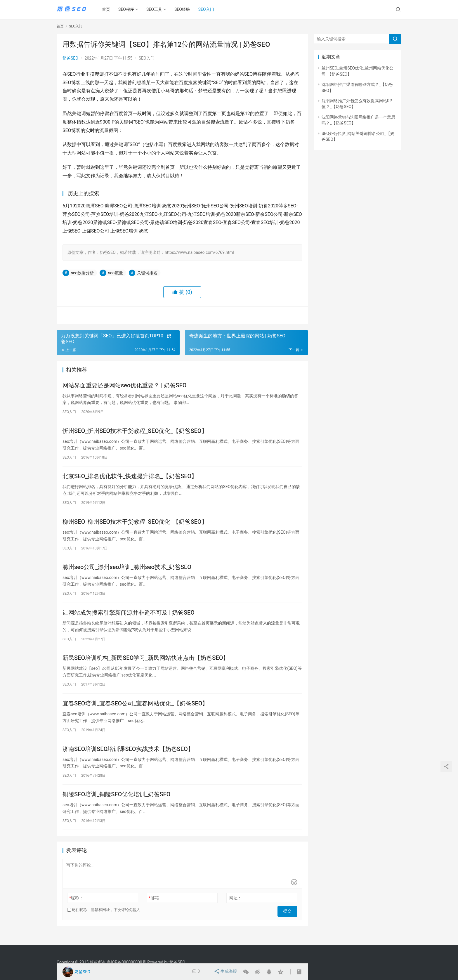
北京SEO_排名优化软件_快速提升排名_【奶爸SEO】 (130, 479)
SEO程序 (128, 9)
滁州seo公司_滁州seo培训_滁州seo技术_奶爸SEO (127, 572)
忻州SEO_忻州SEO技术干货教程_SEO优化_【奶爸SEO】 (135, 432)
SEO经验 (184, 9)
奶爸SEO (70, 58)
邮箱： (156, 908)
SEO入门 (208, 9)
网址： (235, 908)
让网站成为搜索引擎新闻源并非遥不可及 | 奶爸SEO (129, 618)
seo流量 (116, 273)
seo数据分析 (83, 273)
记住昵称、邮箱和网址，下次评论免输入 (104, 920)
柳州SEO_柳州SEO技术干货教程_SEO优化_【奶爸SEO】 (135, 525)
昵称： (76, 908)
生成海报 (226, 972)
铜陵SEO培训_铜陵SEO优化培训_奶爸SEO (116, 804)
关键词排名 (147, 273)
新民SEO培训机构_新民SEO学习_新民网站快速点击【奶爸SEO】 (146, 665)
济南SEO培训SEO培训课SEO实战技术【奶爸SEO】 (128, 757)
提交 (289, 920)
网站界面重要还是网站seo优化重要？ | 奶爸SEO (124, 386)
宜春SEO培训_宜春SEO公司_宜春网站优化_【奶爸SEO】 (135, 711)
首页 (108, 9)
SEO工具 (156, 9)
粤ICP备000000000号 (127, 962)
